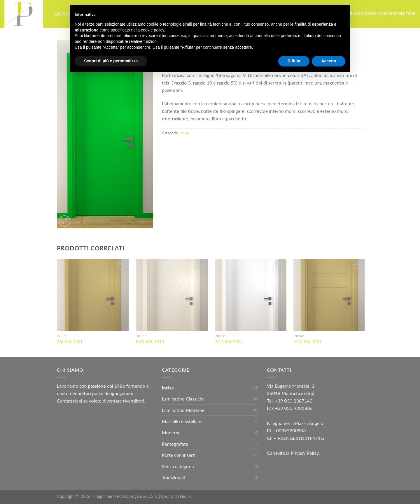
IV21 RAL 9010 (150, 341)
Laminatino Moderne (183, 410)
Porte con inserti (179, 455)
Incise (184, 133)
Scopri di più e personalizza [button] (111, 61)
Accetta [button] (329, 61)
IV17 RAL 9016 (229, 341)
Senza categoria (178, 466)
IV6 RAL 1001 (70, 341)
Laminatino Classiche (183, 399)
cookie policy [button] (152, 30)
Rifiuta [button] (294, 61)
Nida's (185, 496)
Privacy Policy (305, 453)
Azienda (63, 14)
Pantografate (175, 444)
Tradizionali (173, 477)
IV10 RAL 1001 (308, 341)
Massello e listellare (182, 421)
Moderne (171, 432)
